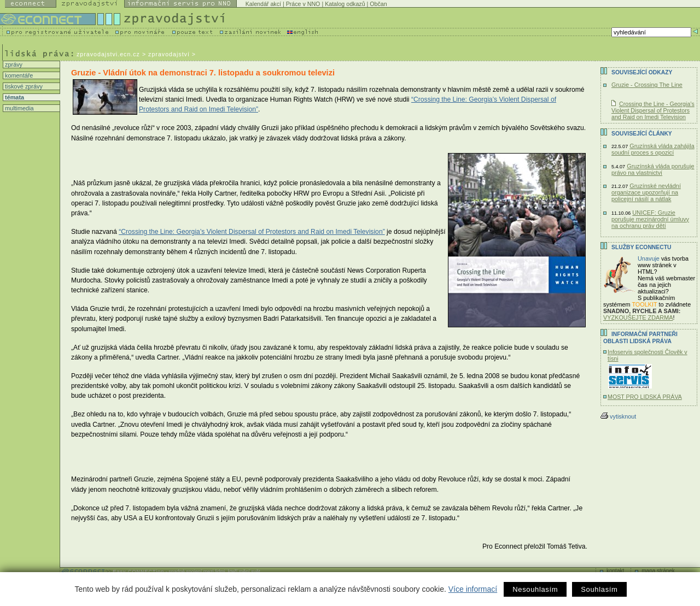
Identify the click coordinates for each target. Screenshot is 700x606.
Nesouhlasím (535, 589)
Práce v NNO (303, 4)
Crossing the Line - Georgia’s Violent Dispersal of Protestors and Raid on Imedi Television (653, 110)
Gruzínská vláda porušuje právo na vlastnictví (653, 169)
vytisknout (618, 416)
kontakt (615, 571)
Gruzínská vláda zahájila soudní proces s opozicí (653, 149)
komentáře (18, 75)
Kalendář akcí (263, 4)
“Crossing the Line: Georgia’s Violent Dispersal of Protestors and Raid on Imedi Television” (252, 232)
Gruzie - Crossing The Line (647, 85)
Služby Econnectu (641, 247)
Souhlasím (599, 589)
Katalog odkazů (345, 4)
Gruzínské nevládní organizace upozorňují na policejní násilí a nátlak (646, 192)
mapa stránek (658, 571)
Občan (378, 4)
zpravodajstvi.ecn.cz (108, 54)
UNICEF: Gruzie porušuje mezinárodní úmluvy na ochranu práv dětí (650, 219)
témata (14, 97)
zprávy (13, 64)
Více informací (473, 589)
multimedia (19, 108)
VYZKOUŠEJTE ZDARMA (638, 317)
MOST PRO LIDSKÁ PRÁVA (645, 397)
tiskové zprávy (23, 86)
